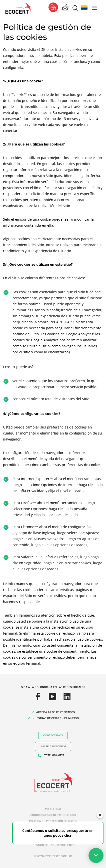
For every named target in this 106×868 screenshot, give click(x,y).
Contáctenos (53, 735)
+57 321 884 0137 (53, 755)
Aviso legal (53, 809)
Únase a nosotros (53, 746)
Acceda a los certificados (55, 712)
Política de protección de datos (53, 821)
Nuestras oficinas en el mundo (56, 718)
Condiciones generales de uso (53, 815)
